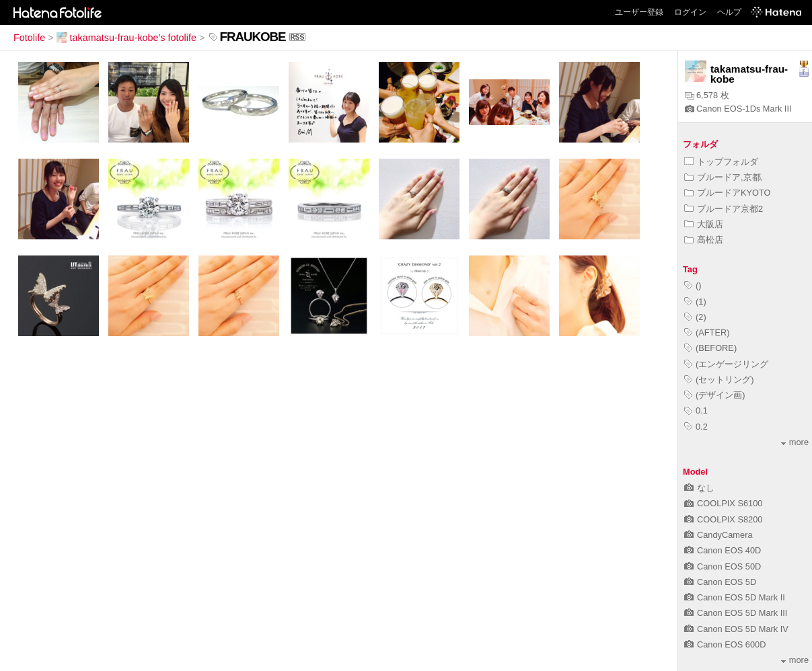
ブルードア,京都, (724, 177)
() (693, 285)
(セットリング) (719, 380)
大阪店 (704, 224)
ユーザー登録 (639, 12)
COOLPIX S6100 (723, 503)
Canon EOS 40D (723, 550)
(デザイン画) (715, 395)
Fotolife (29, 38)
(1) (695, 302)
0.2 (696, 427)
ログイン (690, 12)
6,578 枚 (707, 95)
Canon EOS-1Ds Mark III (738, 109)
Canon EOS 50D (723, 566)
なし (699, 488)
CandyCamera (718, 535)
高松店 (704, 240)
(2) (695, 317)
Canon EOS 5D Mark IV (736, 629)
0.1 (696, 410)
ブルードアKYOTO (728, 193)
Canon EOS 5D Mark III (736, 613)
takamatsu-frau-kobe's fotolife (126, 38)
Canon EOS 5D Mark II (735, 597)
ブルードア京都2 (724, 209)
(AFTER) (707, 332)
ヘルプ (729, 12)
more (795, 442)
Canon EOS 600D (725, 644)
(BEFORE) (710, 348)
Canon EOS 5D (720, 582)
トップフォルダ (721, 162)
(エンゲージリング (726, 364)
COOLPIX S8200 (723, 519)
